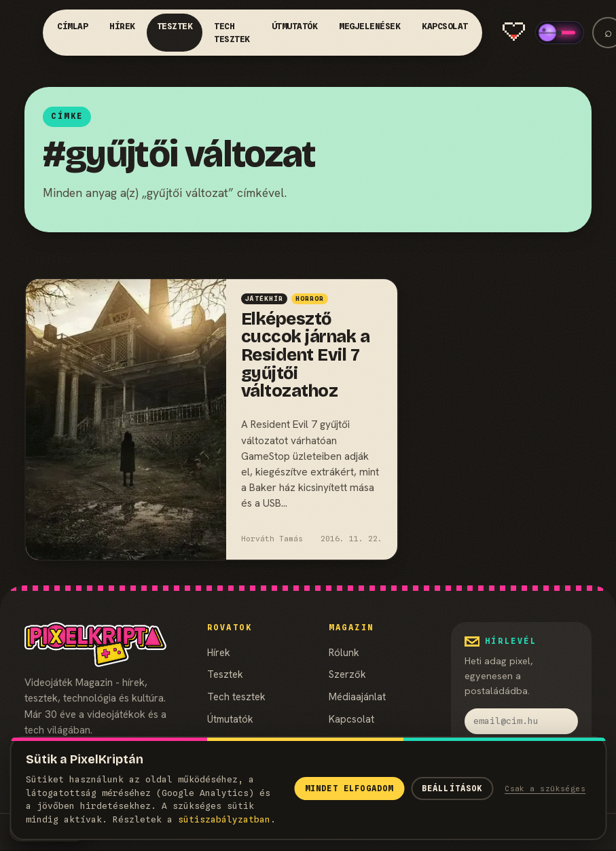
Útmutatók (295, 26)
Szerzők (347, 674)
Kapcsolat (445, 26)
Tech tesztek (232, 33)
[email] (521, 721)
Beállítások (452, 789)
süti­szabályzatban (224, 819)
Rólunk (344, 652)
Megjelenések (369, 26)
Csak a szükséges (545, 789)
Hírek (122, 26)
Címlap (72, 26)
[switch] (560, 33)
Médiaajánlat (357, 696)
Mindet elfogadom (349, 789)
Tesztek (175, 26)
